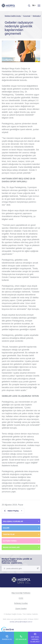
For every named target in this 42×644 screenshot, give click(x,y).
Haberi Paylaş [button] (11, 511)
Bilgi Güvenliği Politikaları (21, 593)
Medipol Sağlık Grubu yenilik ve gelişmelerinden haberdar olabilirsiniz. (17, 561)
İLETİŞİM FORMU (10, 541)
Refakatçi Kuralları (21, 603)
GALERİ (6, 528)
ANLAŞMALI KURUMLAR (13, 521)
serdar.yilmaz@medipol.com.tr (21, 622)
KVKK (21, 598)
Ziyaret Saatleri (21, 608)
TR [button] (33, 6)
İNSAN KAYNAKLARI (11, 547)
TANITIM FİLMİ (9, 534)
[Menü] (39, 6)
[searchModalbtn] (28, 5)
